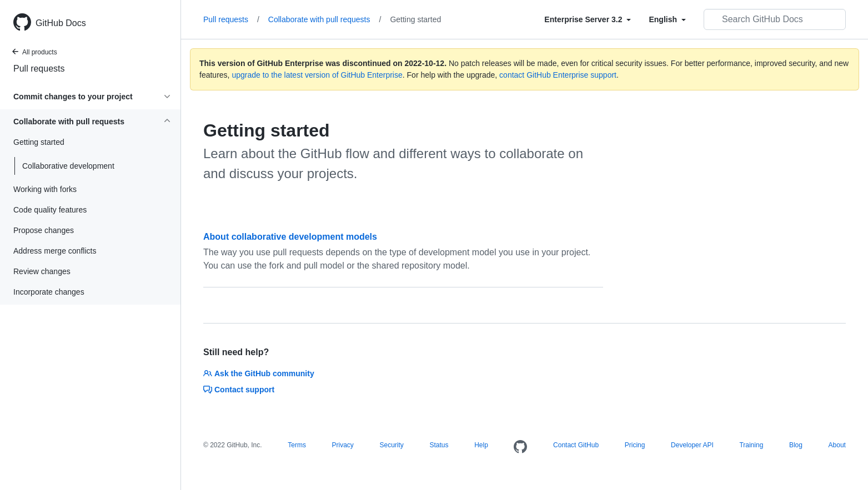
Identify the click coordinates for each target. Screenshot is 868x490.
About (837, 445)
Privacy (343, 445)
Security (391, 445)
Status (439, 445)
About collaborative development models (290, 237)
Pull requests (39, 69)
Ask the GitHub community (259, 373)
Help (481, 445)
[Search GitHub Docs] (775, 19)
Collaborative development (68, 166)
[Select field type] (588, 19)
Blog (796, 445)
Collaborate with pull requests (325, 19)
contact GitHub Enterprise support (558, 75)
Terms (297, 445)
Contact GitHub (576, 445)
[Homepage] (520, 447)
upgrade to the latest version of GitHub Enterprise (317, 75)
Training (751, 445)
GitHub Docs (61, 23)
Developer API (692, 445)
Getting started (415, 19)
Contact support (239, 390)
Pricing (635, 445)
